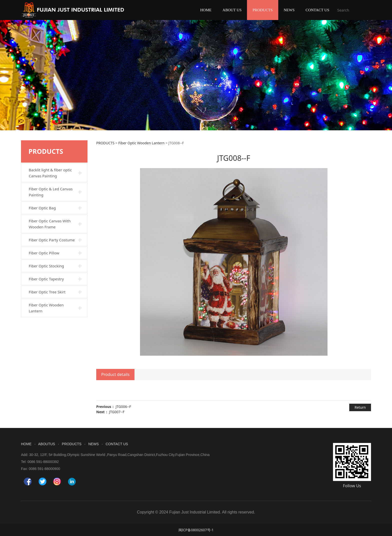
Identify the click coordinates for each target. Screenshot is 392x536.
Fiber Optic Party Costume (52, 240)
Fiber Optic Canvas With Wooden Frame (50, 224)
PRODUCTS (262, 10)
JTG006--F (123, 407)
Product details (115, 374)
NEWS (289, 10)
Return (360, 407)
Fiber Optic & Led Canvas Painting (51, 192)
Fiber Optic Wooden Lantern (46, 308)
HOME (206, 10)
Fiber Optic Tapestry (46, 279)
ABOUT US (232, 10)
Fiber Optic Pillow (44, 253)
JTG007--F (117, 412)
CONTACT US (317, 10)
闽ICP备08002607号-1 (196, 530)
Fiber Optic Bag (42, 208)
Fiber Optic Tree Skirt (47, 292)
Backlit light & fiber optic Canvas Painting (50, 173)
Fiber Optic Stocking (46, 266)
